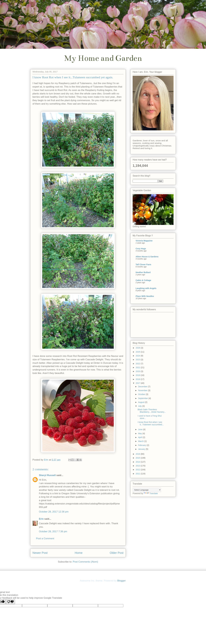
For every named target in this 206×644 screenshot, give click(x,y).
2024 (138, 356)
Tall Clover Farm (143, 264)
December (143, 387)
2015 (138, 458)
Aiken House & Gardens (147, 257)
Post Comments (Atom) (85, 562)
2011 (138, 474)
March (141, 441)
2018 (138, 379)
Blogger (121, 581)
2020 (138, 371)
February (142, 445)
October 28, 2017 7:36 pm (53, 531)
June (140, 429)
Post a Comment (45, 539)
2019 (138, 375)
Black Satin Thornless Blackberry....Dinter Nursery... (152, 411)
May (140, 433)
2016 (138, 454)
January (142, 449)
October (142, 394)
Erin (41, 519)
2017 (138, 383)
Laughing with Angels (146, 288)
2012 (138, 470)
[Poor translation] (10, 602)
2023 (138, 360)
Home (79, 553)
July (140, 406)
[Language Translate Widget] (147, 490)
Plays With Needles (145, 296)
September (143, 398)
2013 (138, 466)
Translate (151, 493)
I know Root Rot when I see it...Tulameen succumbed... (151, 423)
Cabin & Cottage (143, 280)
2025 (138, 352)
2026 (138, 348)
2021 (138, 367)
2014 (138, 462)
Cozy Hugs (141, 249)
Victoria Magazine (144, 241)
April (140, 437)
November (143, 390)
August (141, 402)
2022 (138, 364)
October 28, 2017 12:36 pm (54, 512)
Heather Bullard (143, 272)
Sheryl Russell (47, 475)
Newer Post (40, 553)
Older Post (117, 553)
